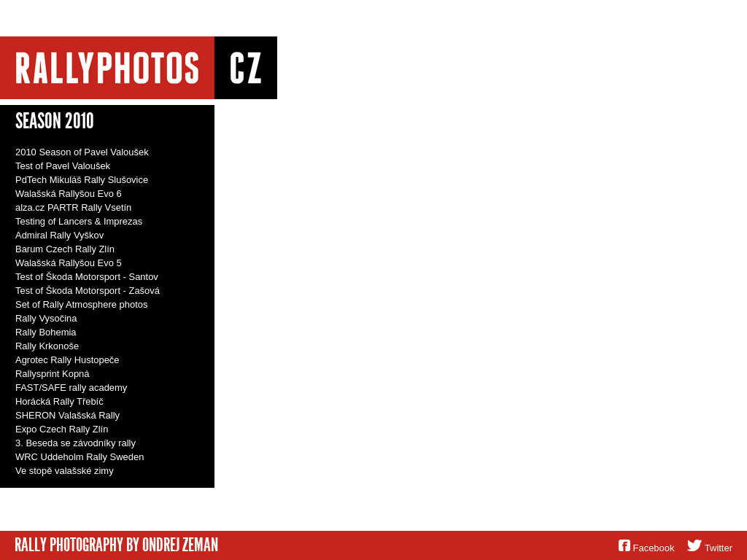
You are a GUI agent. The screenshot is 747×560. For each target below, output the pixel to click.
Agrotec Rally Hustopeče (67, 360)
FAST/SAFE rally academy (71, 388)
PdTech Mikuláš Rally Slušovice (82, 180)
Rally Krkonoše (47, 346)
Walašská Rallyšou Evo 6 (69, 194)
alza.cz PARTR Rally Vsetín (73, 207)
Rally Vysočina (46, 318)
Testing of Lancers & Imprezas (79, 221)
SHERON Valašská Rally (67, 415)
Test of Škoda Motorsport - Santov (87, 277)
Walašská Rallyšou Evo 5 (69, 263)
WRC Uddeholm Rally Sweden (80, 457)
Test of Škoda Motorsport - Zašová (88, 291)
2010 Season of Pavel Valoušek (82, 152)
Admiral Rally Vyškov (59, 235)
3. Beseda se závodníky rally (76, 443)
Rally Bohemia (46, 332)
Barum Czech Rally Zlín (65, 249)
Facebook (654, 548)
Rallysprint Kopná (53, 374)
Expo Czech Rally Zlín (62, 429)
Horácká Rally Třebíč (59, 401)
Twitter (719, 548)
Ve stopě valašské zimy (65, 471)
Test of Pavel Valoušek (63, 166)
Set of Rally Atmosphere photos (81, 304)
